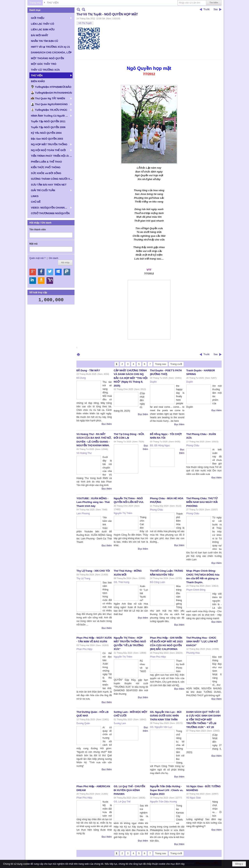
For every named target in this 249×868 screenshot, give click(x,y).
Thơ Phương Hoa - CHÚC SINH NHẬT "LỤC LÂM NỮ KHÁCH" (202, 642)
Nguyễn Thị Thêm (123, 513)
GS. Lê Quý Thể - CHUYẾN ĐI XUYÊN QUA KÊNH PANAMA (129, 790)
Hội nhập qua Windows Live (58, 272)
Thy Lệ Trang (83, 578)
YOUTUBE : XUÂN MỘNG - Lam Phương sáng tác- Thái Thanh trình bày (93, 502)
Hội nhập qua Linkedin (33, 281)
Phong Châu (193, 445)
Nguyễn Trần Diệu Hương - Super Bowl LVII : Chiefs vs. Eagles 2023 (167, 790)
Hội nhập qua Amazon (41, 281)
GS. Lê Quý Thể (122, 802)
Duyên (153, 382)
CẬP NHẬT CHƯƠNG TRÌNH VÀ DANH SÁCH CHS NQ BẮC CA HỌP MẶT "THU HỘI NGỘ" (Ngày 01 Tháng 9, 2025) (131, 378)
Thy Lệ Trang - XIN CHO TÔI (93, 571)
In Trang (78, 354)
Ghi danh (53, 258)
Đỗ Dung (81, 378)
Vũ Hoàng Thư (84, 453)
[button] (51, 18)
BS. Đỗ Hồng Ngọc (160, 445)
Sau (216, 9)
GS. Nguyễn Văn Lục (161, 727)
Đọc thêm (107, 424)
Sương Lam (120, 723)
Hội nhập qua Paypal (67, 272)
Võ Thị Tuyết (85, 23)
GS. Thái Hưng (122, 582)
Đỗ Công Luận (158, 582)
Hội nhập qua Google (33, 272)
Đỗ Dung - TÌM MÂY (88, 370)
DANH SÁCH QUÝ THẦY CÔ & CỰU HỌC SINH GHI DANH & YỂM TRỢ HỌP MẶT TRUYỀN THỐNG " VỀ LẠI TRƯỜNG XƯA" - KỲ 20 (204, 720)
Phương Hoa (193, 653)
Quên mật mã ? (37, 258)
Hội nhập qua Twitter (50, 272)
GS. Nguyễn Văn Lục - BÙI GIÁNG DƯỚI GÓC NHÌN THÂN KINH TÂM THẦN (166, 716)
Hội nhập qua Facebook (41, 272)
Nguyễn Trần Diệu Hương (163, 802)
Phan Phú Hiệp (84, 649)
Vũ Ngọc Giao (194, 798)
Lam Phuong (83, 513)
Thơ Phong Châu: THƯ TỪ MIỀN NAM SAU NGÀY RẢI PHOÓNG (202, 502)
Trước (207, 9)
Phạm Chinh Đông (196, 590)
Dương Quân (83, 723)
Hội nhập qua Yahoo (50, 281)
